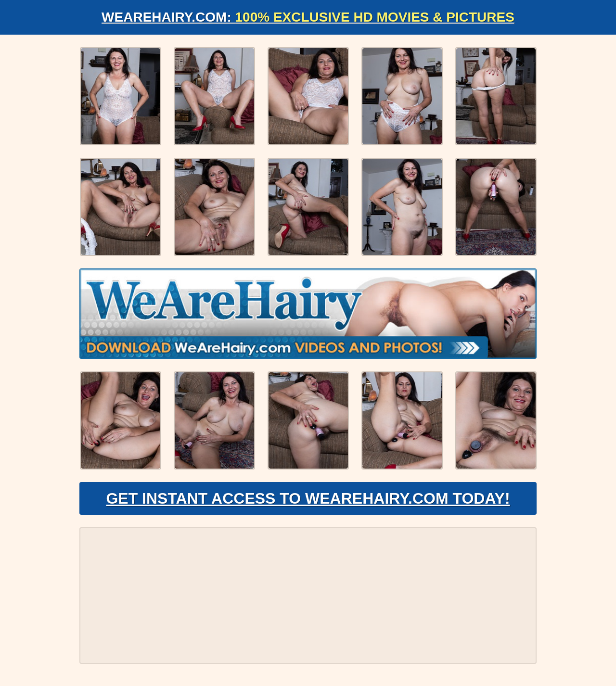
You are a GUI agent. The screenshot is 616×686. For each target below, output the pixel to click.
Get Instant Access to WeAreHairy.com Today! (308, 498)
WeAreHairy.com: (308, 17)
